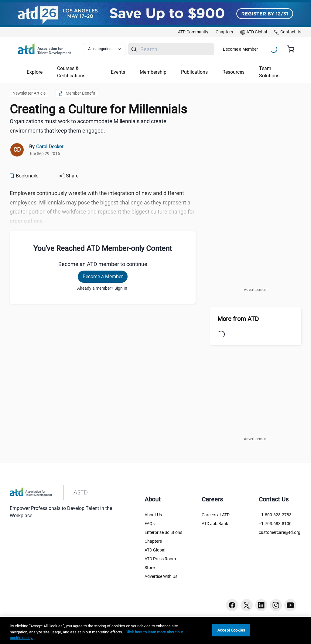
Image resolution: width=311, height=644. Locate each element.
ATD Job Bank (215, 524)
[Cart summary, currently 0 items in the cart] (293, 49)
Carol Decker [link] (50, 147)
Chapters (153, 541)
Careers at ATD (216, 515)
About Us (153, 515)
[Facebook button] (232, 605)
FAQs (150, 524)
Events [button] (118, 72)
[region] (155, 631)
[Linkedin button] (261, 605)
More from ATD (238, 319)
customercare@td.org (280, 532)
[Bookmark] (23, 176)
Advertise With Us (161, 576)
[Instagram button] (276, 605)
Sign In (121, 288)
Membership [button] (153, 72)
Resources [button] (233, 72)
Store (150, 568)
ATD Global (155, 550)
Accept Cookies (231, 630)
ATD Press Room (160, 559)
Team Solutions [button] (269, 72)
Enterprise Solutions (163, 532)
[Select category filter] (104, 49)
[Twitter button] (247, 605)
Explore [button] (35, 72)
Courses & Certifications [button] (71, 72)
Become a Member (240, 49)
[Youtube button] (290, 605)
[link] (193, 32)
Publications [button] (194, 72)
